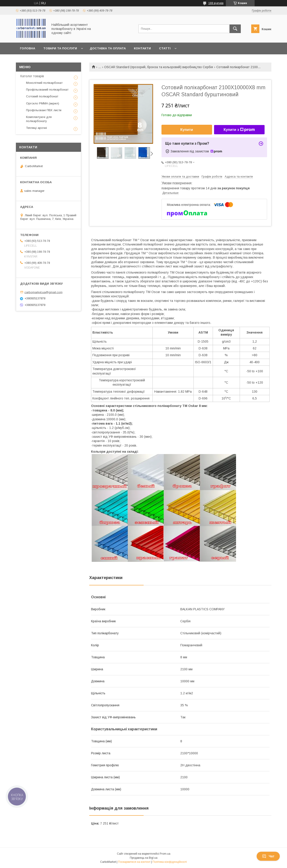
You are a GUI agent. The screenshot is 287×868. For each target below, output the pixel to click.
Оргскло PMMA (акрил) (43, 103)
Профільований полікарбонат (47, 90)
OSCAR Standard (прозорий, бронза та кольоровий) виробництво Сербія (159, 67)
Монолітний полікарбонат (44, 83)
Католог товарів (32, 76)
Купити (187, 130)
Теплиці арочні (36, 128)
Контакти (142, 48)
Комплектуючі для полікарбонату (39, 119)
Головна (28, 48)
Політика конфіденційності (170, 862)
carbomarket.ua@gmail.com (43, 292)
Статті (165, 48)
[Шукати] (235, 29)
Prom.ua (165, 854)
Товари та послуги (60, 48)
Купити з (239, 130)
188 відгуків (216, 3)
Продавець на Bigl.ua (144, 858)
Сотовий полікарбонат (42, 96)
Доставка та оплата (108, 48)
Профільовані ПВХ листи (44, 110)
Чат (268, 856)
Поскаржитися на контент (134, 862)
